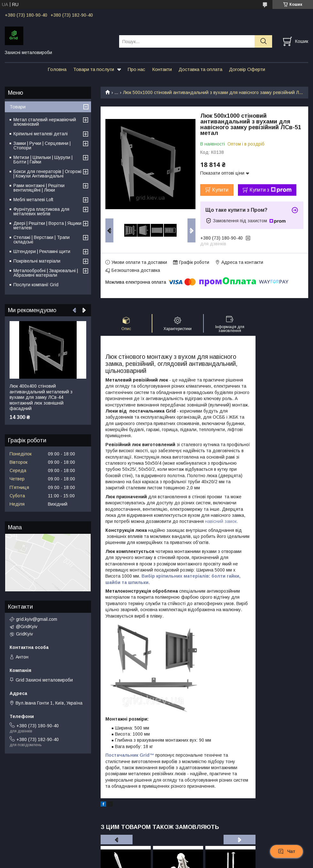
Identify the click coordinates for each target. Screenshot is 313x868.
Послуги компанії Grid (36, 285)
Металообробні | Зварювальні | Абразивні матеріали (46, 273)
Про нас (137, 69)
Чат (286, 851)
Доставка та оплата (200, 69)
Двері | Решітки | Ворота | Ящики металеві (47, 225)
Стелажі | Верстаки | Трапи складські (42, 240)
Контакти (162, 69)
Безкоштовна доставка (136, 270)
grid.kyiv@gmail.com (37, 619)
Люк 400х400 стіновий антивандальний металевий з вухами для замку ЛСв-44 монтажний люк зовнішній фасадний (41, 397)
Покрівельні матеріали (37, 261)
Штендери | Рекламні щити (42, 251)
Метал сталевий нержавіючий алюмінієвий (45, 122)
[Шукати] (263, 41)
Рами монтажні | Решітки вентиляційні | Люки (39, 188)
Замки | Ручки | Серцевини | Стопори (42, 146)
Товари (18, 107)
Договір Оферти (247, 69)
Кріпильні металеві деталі (41, 134)
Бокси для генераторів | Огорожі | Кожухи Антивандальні (47, 174)
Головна (57, 69)
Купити (220, 190)
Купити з (271, 190)
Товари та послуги (94, 69)
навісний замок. (221, 521)
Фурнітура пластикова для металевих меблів (41, 211)
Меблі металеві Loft (33, 200)
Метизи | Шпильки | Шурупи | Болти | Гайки (43, 160)
